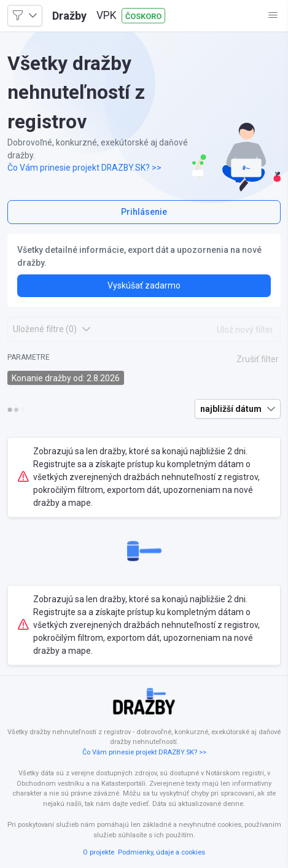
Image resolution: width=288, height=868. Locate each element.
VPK (107, 15)
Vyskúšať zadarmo (144, 285)
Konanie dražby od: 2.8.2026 (66, 378)
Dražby (69, 16)
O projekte (99, 852)
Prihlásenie (144, 212)
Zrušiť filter (258, 359)
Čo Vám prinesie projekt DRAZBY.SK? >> (84, 168)
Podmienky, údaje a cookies (162, 852)
